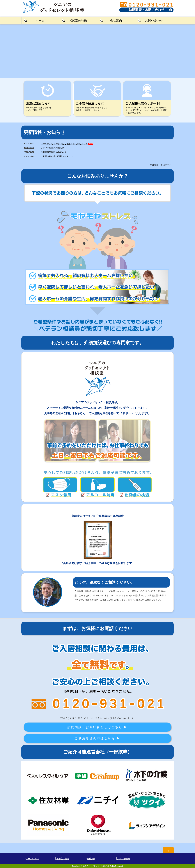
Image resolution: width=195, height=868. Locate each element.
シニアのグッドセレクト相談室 (94, 866)
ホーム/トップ (33, 859)
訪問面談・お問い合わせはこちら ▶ (97, 727)
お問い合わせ (154, 21)
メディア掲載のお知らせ (52, 148)
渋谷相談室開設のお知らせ (53, 152)
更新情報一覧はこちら (161, 165)
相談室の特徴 (78, 21)
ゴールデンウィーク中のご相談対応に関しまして (64, 144)
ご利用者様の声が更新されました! (57, 156)
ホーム (40, 21)
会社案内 (116, 21)
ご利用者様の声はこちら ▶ (97, 738)
